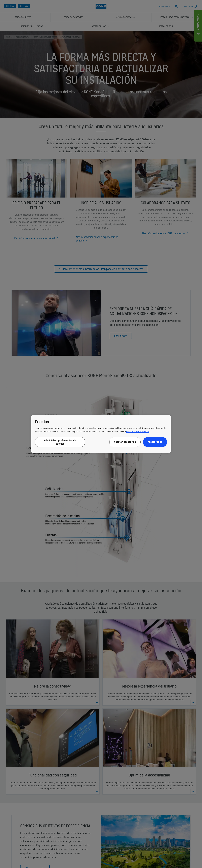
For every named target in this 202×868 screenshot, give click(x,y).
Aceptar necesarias (125, 442)
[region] (101, 434)
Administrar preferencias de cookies (60, 442)
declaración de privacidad (138, 431)
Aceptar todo (155, 442)
